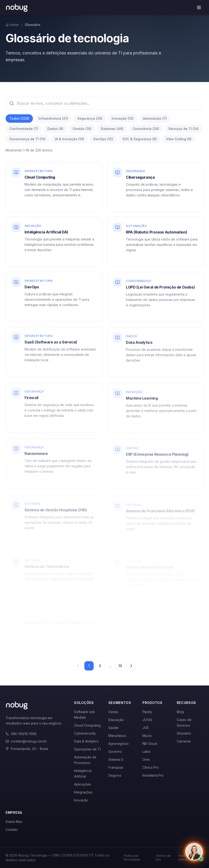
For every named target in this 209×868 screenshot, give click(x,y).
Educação (116, 720)
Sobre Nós (14, 822)
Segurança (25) (90, 118)
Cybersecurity (85, 733)
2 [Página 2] (100, 666)
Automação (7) (155, 118)
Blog (180, 712)
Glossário (184, 733)
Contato (12, 830)
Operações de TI (87, 749)
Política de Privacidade (132, 858)
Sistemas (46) (112, 129)
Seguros (115, 775)
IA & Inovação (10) (69, 139)
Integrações (83, 792)
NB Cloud (150, 744)
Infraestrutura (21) (53, 118)
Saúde (113, 728)
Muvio (147, 736)
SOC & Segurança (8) (140, 139)
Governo (115, 751)
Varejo (113, 712)
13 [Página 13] (120, 666)
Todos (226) (19, 118)
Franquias (116, 767)
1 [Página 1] (89, 666)
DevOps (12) (103, 139)
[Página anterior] (78, 666)
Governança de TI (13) (27, 139)
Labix (147, 751)
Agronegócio (119, 744)
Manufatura (117, 736)
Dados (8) (55, 129)
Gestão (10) (82, 129)
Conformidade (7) (24, 129)
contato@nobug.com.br (26, 741)
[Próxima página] (131, 666)
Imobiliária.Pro (153, 775)
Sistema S (116, 759)
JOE (146, 728)
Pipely (147, 712)
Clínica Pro (151, 767)
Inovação (81, 800)
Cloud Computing (87, 725)
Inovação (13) (123, 118)
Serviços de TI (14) (184, 129)
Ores (146, 759)
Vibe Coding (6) (179, 139)
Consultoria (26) (146, 129)
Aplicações (83, 784)
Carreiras (184, 741)
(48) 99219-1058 (21, 734)
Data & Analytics (86, 741)
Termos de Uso (163, 858)
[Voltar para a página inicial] (17, 7)
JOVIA (147, 720)
